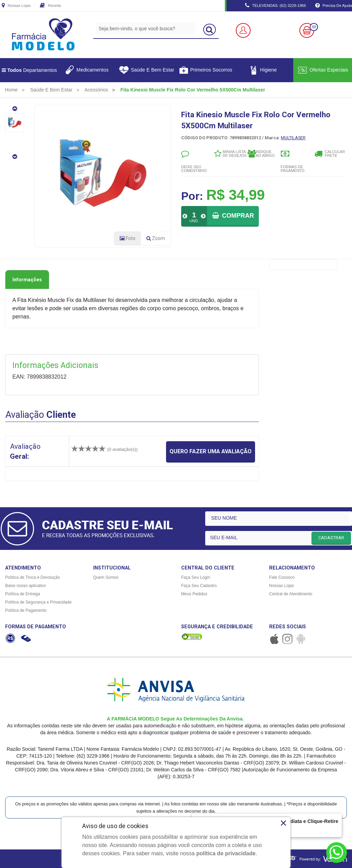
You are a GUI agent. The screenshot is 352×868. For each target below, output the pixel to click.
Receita (50, 6)
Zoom (158, 240)
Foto (128, 238)
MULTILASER (293, 138)
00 (314, 27)
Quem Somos (106, 577)
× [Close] (283, 823)
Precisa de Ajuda (334, 6)
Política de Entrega (23, 594)
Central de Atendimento (291, 594)
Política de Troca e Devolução (32, 577)
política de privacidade (226, 853)
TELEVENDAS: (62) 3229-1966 (276, 6)
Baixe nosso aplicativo (26, 586)
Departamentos (29, 70)
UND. (194, 221)
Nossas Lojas (16, 6)
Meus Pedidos (194, 594)
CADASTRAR (331, 538)
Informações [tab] (27, 280)
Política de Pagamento (26, 610)
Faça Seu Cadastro (199, 586)
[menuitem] (11, 90)
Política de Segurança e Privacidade (38, 602)
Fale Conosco (282, 577)
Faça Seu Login (196, 577)
